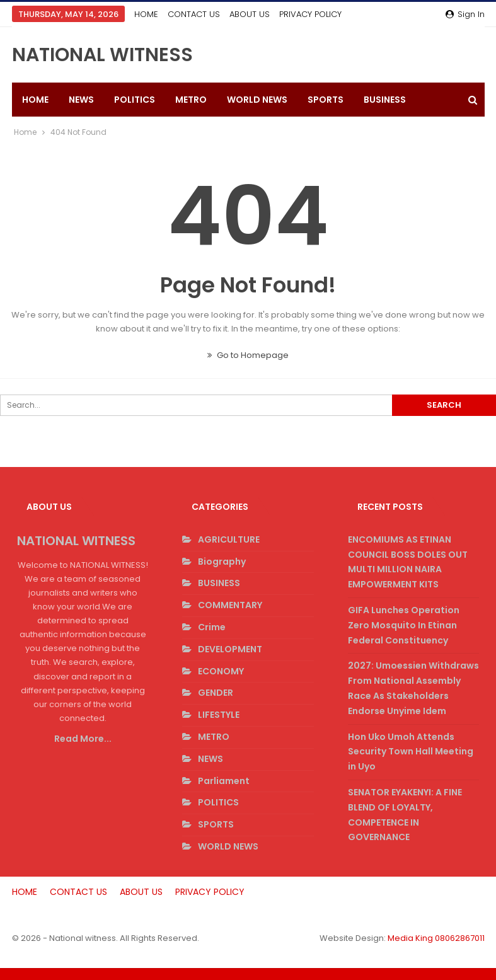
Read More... (83, 739)
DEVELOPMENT (230, 649)
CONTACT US (194, 14)
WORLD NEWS (257, 100)
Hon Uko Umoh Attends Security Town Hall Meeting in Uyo (411, 752)
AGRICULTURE (229, 539)
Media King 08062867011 (436, 938)
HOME (146, 14)
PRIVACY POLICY (210, 892)
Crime (212, 627)
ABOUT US (250, 14)
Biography (222, 562)
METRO (191, 100)
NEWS (81, 100)
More (294, 14)
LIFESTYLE (219, 715)
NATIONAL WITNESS (102, 55)
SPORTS (326, 100)
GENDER (216, 693)
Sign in (465, 14)
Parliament (224, 781)
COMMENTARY (230, 605)
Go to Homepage (248, 355)
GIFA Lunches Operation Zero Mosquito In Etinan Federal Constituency (404, 625)
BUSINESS (219, 583)
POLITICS (135, 100)
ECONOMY (221, 671)
